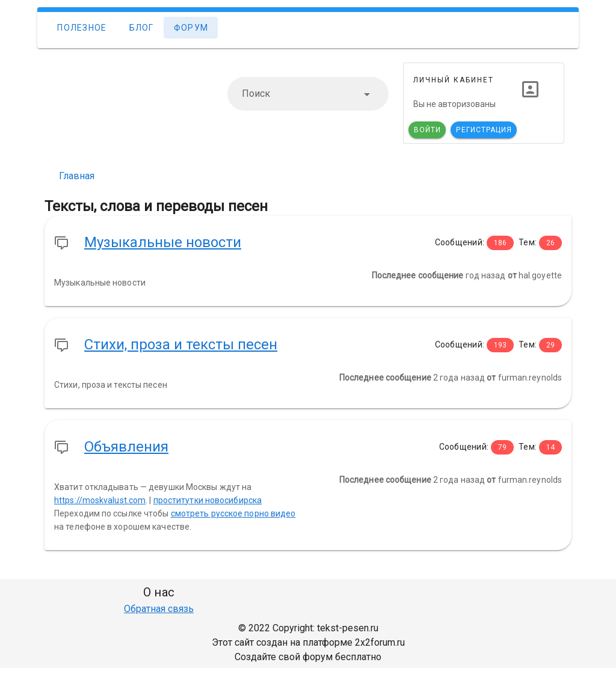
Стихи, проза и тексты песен (181, 344)
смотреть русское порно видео (233, 513)
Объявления (126, 447)
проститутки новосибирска (208, 500)
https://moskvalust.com (100, 500)
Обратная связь (159, 609)
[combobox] (308, 94)
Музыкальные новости (163, 242)
